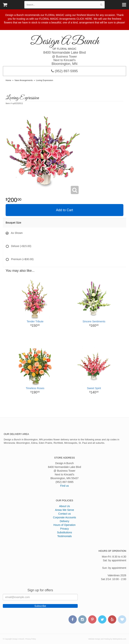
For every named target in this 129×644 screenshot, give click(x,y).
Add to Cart (64, 210)
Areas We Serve (65, 510)
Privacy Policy (31, 639)
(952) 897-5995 (64, 71)
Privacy (65, 529)
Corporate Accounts (64, 517)
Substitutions (64, 532)
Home (8, 80)
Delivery (64, 521)
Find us (65, 486)
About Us (65, 506)
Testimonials (64, 536)
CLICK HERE (84, 19)
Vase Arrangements (23, 80)
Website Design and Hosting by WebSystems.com (107, 639)
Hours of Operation (64, 525)
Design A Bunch (65, 41)
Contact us (64, 514)
